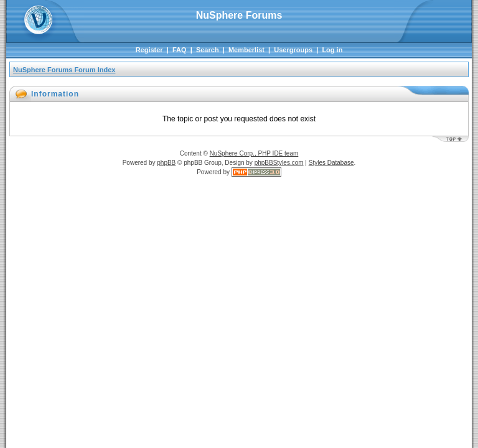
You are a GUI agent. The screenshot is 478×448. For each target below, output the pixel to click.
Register (149, 50)
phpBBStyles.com (279, 163)
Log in (332, 50)
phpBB (166, 163)
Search (208, 50)
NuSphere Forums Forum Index (64, 70)
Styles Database (331, 163)
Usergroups (293, 50)
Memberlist (246, 50)
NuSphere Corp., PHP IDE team (254, 153)
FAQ (180, 50)
